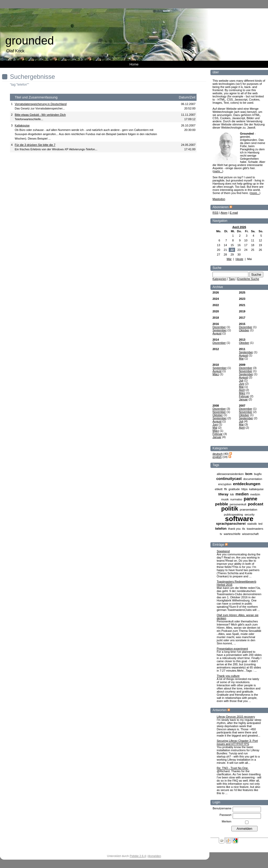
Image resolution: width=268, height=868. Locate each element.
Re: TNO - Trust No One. (233, 768)
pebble (222, 504)
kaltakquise (256, 489)
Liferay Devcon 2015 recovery (236, 717)
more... (255, 193)
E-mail (234, 213)
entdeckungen (247, 484)
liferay (223, 494)
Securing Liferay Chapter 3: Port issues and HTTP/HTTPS (237, 742)
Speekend (223, 551)
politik (230, 509)
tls (244, 529)
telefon (221, 529)
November (246, 371)
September (220, 330)
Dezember (219, 327)
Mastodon (219, 199)
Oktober (244, 330)
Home (134, 64)
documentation (253, 479)
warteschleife (232, 534)
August (217, 333)
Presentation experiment (232, 649)
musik (225, 499)
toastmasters (255, 529)
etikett (219, 489)
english (217, 457)
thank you (234, 529)
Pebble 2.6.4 (138, 856)
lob (232, 494)
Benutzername (222, 808)
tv (221, 534)
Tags (232, 279)
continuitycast (229, 479)
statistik (252, 524)
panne (250, 499)
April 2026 (239, 227)
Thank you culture (228, 676)
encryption (225, 484)
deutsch (218, 454)
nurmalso (236, 499)
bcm (249, 474)
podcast (256, 504)
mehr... (218, 171)
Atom (224, 213)
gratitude (234, 489)
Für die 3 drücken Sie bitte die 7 (35, 145)
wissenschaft (250, 534)
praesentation (249, 510)
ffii (225, 489)
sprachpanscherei (231, 524)
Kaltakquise (22, 125)
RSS (216, 213)
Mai (241, 358)
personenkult (238, 504)
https (244, 489)
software (239, 519)
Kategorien (219, 279)
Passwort (225, 815)
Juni (242, 384)
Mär (229, 259)
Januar (243, 399)
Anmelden (155, 856)
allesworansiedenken (230, 474)
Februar (244, 396)
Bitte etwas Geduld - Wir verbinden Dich (40, 115)
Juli (241, 380)
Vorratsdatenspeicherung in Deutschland (41, 104)
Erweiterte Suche (248, 279)
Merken (227, 821)
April (242, 390)
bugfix (258, 474)
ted (260, 524)
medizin (255, 494)
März (216, 374)
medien (242, 494)
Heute (239, 259)
